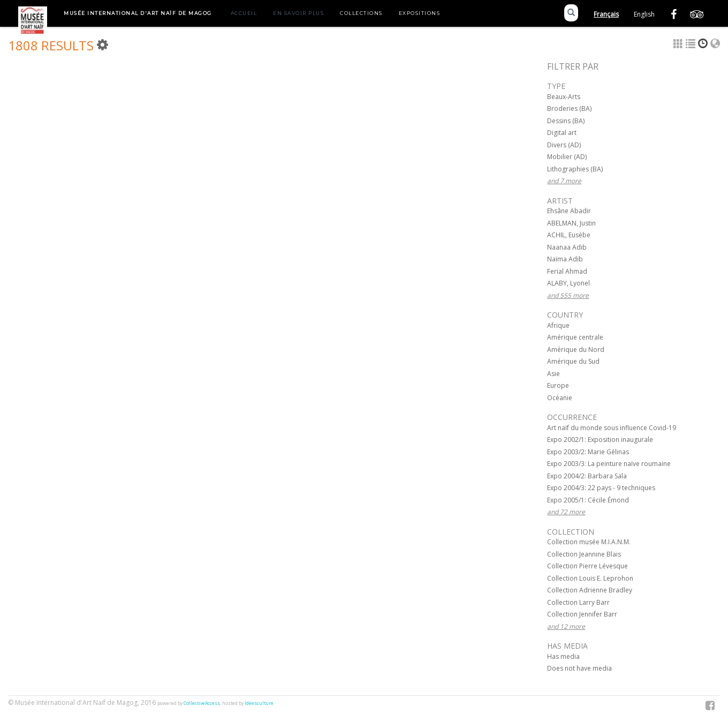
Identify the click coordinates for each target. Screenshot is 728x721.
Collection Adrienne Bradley (590, 590)
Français (606, 14)
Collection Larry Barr (578, 602)
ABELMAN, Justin (571, 223)
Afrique (558, 325)
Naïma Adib (565, 259)
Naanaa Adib (567, 247)
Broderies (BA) (569, 108)
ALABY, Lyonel (568, 283)
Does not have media (579, 668)
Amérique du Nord (576, 350)
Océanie (560, 398)
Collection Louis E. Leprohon (590, 578)
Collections (361, 13)
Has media (563, 656)
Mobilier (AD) (567, 157)
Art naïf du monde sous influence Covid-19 (612, 428)
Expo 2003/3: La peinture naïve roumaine (609, 464)
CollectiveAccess (202, 703)
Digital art (562, 133)
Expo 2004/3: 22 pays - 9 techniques (601, 488)
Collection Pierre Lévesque (587, 566)
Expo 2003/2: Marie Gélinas (588, 452)
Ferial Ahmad (567, 271)
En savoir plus (298, 13)
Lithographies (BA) (575, 169)
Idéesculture (259, 703)
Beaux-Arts (564, 97)
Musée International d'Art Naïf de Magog (138, 13)
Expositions (420, 13)
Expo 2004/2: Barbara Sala (587, 476)
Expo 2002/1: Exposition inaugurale (600, 440)
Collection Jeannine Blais (584, 554)
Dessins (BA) (566, 121)
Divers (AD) (564, 145)
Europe (558, 385)
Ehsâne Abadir (569, 211)
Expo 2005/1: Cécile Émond (588, 500)
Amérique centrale (575, 337)
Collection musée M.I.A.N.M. (589, 542)
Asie (553, 374)
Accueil (244, 13)
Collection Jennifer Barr (582, 614)
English (644, 14)
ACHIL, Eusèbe (569, 235)
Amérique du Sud (573, 361)
